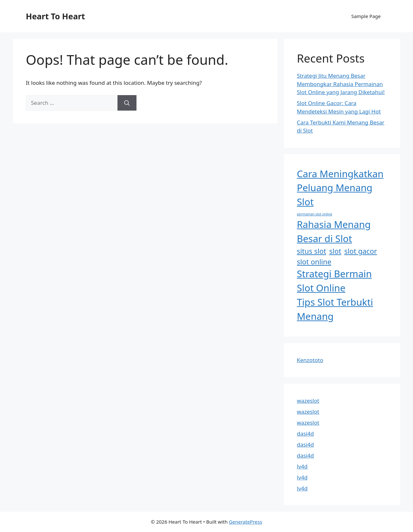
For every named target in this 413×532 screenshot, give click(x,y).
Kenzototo (310, 360)
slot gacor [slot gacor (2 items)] (361, 251)
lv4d (302, 466)
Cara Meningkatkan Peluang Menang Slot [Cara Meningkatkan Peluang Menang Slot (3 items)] (340, 188)
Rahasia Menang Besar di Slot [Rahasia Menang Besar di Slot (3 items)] (334, 232)
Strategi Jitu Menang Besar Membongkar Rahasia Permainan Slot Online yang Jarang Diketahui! (341, 84)
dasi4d (305, 433)
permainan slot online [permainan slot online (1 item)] (315, 214)
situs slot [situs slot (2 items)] (312, 251)
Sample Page (366, 16)
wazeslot (308, 401)
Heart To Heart (55, 16)
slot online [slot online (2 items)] (314, 262)
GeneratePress (245, 522)
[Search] (127, 103)
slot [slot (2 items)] (335, 251)
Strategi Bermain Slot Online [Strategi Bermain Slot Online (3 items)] (334, 281)
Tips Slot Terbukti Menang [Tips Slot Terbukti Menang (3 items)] (335, 309)
